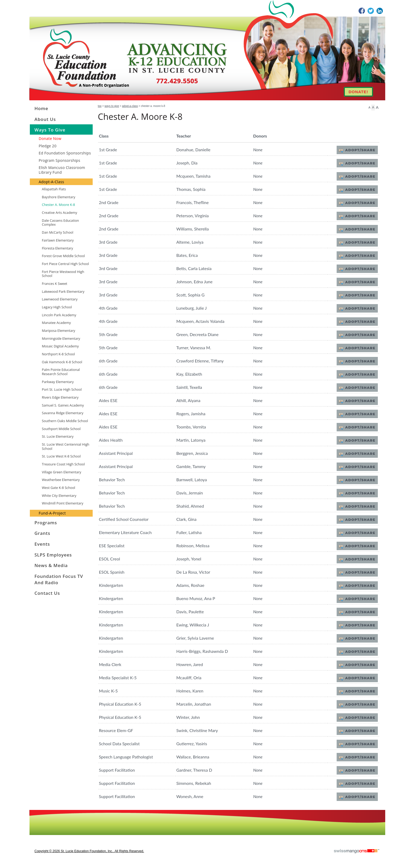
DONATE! (358, 92)
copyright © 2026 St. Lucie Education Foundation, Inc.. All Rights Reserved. (89, 851)
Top (100, 106)
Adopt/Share (360, 150)
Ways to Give (112, 106)
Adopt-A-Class (130, 106)
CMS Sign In (33, 813)
